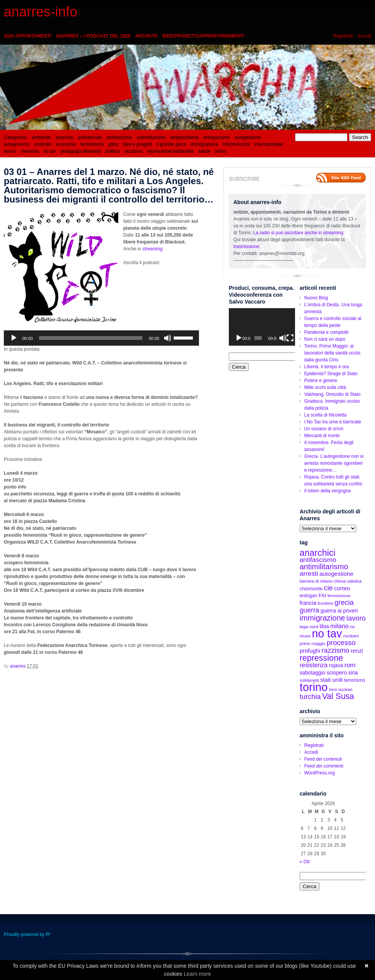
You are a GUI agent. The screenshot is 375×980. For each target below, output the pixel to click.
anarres (18, 666)
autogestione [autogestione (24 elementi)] (337, 574)
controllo (43, 144)
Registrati (343, 36)
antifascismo (119, 137)
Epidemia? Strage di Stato (331, 374)
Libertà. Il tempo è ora (327, 367)
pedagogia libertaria (81, 151)
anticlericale (90, 137)
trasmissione (246, 247)
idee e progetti (137, 144)
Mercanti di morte (322, 436)
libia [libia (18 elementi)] (324, 626)
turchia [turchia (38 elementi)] (310, 697)
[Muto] (168, 338)
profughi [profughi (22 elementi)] (310, 651)
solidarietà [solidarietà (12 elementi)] (309, 680)
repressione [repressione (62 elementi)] (321, 658)
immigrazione (205, 144)
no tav (50, 151)
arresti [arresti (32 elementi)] (309, 573)
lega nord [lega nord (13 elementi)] (309, 626)
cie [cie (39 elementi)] (328, 588)
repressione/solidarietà (170, 151)
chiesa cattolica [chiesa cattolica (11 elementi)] (348, 581)
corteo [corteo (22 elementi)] (342, 588)
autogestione (248, 137)
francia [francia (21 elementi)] (308, 603)
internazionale (268, 144)
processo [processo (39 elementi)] (341, 643)
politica (113, 151)
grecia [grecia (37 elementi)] (344, 602)
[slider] (91, 338)
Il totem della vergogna (327, 491)
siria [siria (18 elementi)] (353, 673)
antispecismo (217, 137)
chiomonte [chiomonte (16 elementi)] (311, 589)
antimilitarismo (151, 137)
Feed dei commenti (324, 766)
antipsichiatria (185, 137)
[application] (101, 338)
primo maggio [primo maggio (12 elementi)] (312, 644)
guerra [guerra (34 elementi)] (309, 610)
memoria (30, 151)
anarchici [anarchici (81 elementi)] (317, 553)
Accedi (364, 36)
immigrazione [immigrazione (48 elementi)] (322, 618)
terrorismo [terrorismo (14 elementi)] (355, 680)
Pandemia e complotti (326, 332)
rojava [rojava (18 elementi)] (336, 666)
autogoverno (17, 144)
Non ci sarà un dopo (325, 339)
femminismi (92, 144)
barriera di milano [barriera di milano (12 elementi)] (316, 581)
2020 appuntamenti (28, 36)
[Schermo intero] (290, 338)
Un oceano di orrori (324, 429)
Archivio (146, 36)
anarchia (64, 137)
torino (221, 151)
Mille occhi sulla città (325, 387)
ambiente (41, 137)
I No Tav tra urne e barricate (333, 422)
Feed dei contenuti (323, 759)
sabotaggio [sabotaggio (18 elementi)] (312, 673)
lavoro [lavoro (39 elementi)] (356, 618)
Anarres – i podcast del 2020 (93, 36)
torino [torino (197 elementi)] (314, 687)
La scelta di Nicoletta (325, 415)
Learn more (197, 974)
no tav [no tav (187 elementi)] (327, 634)
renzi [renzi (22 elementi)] (357, 651)
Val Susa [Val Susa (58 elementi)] (338, 696)
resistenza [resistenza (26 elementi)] (314, 665)
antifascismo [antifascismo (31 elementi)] (318, 560)
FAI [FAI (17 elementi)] (322, 595)
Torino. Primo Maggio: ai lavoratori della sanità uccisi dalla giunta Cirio (332, 353)
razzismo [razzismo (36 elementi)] (335, 650)
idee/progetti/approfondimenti (203, 36)
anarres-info (41, 12)
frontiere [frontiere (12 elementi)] (325, 603)
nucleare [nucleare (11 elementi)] (351, 636)
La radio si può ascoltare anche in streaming (298, 233)
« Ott (305, 862)
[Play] (14, 338)
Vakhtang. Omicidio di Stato (332, 394)
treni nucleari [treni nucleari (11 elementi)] (341, 689)
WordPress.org (320, 773)
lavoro (10, 151)
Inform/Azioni (236, 144)
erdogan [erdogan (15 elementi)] (308, 596)
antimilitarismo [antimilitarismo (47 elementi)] (324, 567)
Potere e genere (321, 381)
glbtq (113, 144)
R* (48, 934)
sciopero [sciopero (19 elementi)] (337, 673)
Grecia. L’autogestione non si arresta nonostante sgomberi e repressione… (334, 463)
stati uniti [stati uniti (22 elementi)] (332, 680)
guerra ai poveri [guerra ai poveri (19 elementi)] (339, 611)
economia (66, 144)
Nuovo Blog (316, 298)
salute (204, 151)
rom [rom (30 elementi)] (350, 665)
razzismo (134, 151)
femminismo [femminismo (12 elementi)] (339, 596)
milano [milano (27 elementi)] (339, 626)
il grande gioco (171, 144)
